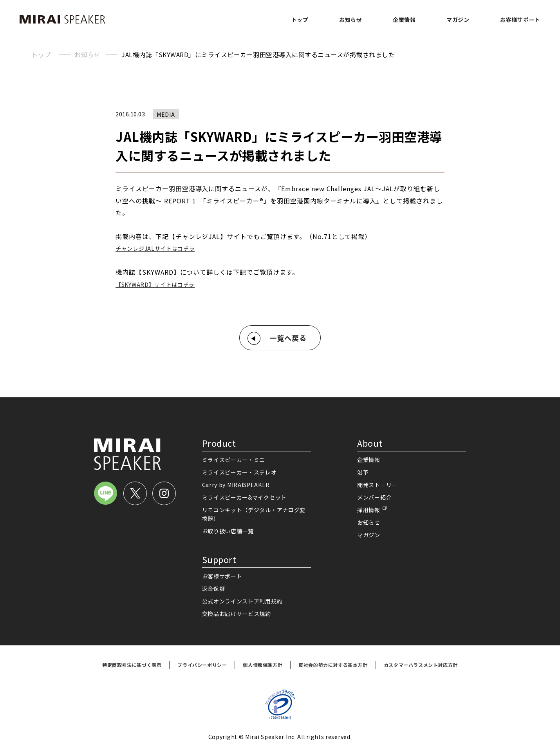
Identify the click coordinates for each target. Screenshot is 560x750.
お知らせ (351, 20)
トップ (300, 20)
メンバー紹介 (374, 497)
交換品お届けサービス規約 (237, 614)
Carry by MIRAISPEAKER (236, 485)
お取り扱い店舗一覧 (228, 531)
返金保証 (214, 589)
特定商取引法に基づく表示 (132, 665)
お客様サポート (520, 20)
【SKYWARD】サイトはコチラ (155, 284)
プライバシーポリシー (202, 665)
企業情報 (404, 20)
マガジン (458, 20)
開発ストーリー (377, 485)
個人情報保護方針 (263, 665)
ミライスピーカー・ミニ (234, 460)
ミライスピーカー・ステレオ (239, 472)
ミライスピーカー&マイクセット (245, 497)
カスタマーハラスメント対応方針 (421, 665)
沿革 (363, 472)
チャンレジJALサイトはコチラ (155, 248)
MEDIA (166, 114)
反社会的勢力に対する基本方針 (333, 665)
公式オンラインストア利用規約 (242, 601)
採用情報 (369, 510)
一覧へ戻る (288, 338)
